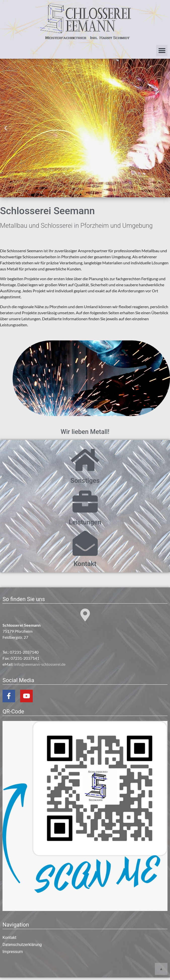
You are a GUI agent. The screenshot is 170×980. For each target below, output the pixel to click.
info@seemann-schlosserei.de (40, 664)
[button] (162, 51)
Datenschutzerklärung (22, 945)
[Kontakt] (85, 543)
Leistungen (85, 522)
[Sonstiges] (85, 460)
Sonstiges (85, 481)
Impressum (13, 952)
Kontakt (85, 564)
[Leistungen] (85, 502)
